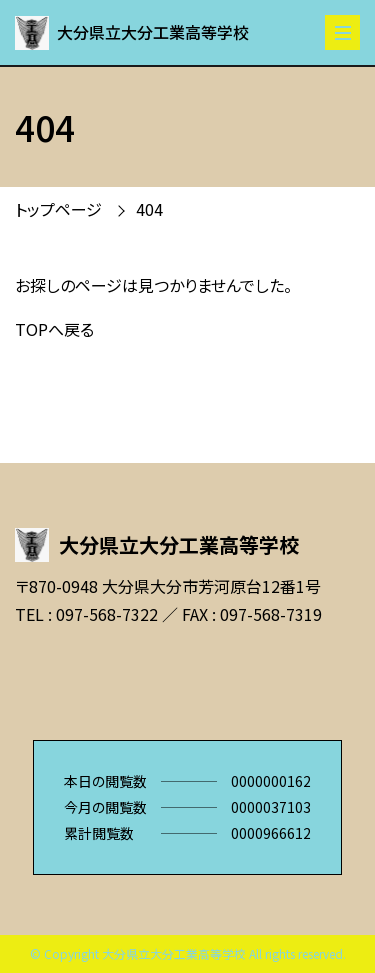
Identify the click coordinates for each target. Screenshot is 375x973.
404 (149, 209)
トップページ (58, 209)
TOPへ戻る (54, 329)
